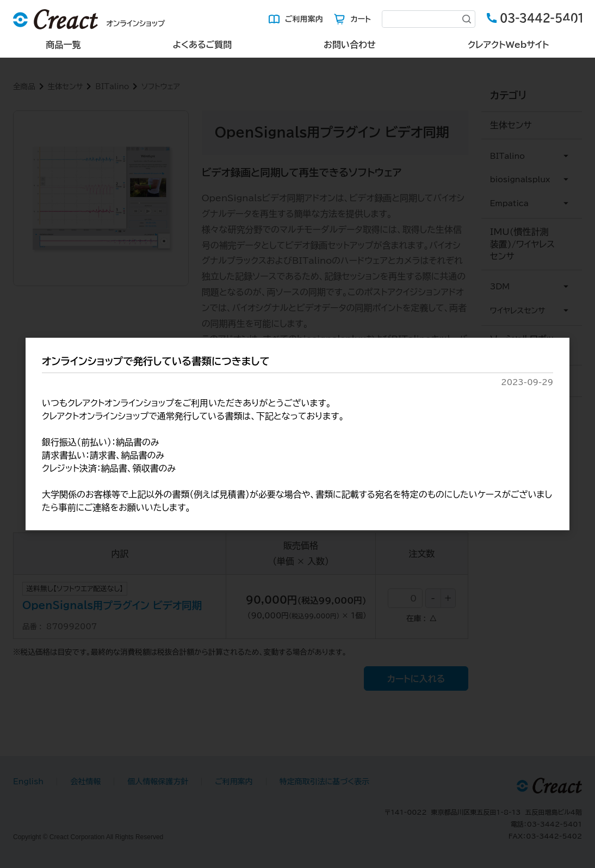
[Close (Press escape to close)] (571, 24)
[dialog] (297, 434)
